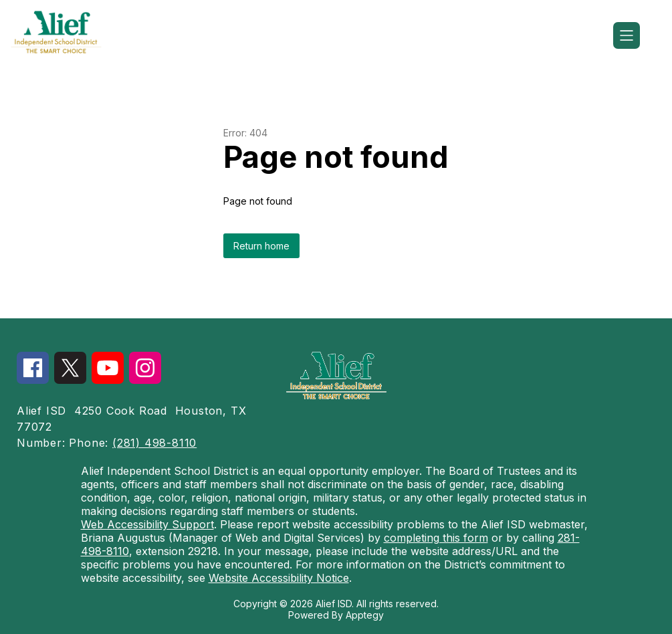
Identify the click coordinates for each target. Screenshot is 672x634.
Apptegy (365, 615)
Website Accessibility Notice (279, 578)
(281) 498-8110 (154, 443)
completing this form (436, 538)
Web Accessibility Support (147, 524)
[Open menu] (627, 35)
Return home (261, 246)
